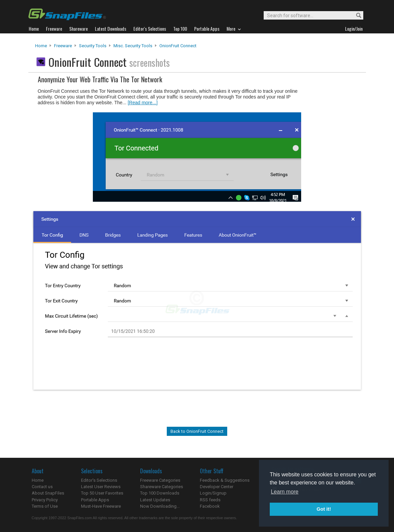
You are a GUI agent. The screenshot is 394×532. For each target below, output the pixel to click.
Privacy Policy (45, 500)
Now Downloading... (160, 506)
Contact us (42, 487)
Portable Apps (95, 500)
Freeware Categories (160, 480)
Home (41, 46)
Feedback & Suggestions (225, 480)
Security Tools (93, 46)
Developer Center (217, 487)
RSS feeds (210, 500)
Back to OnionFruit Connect (197, 431)
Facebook (210, 506)
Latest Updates (155, 500)
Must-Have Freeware (101, 506)
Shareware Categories (162, 487)
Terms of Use (45, 506)
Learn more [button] (285, 492)
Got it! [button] (324, 509)
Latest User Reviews (101, 487)
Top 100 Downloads (160, 493)
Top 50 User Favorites (102, 493)
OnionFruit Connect (178, 46)
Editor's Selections (99, 480)
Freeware (63, 46)
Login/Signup (213, 493)
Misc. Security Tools (133, 46)
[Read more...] (143, 103)
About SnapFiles (48, 493)
